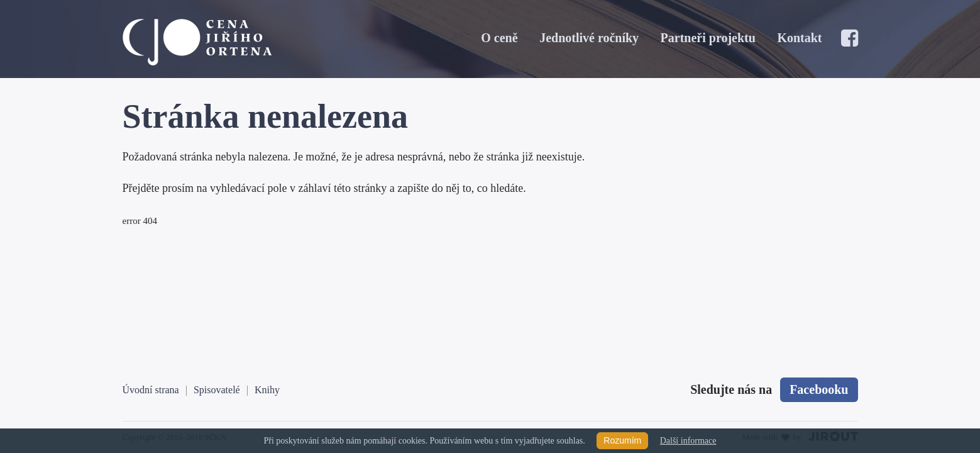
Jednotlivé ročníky (589, 38)
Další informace (688, 441)
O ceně (499, 38)
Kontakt (799, 38)
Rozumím (622, 440)
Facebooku (819, 389)
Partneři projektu (708, 38)
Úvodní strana (151, 390)
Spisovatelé (217, 390)
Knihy (267, 390)
